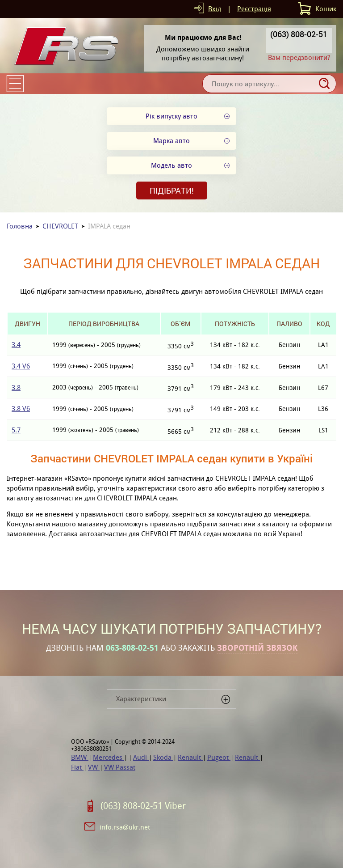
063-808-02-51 (132, 648)
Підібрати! (172, 191)
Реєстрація (254, 9)
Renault (190, 757)
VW (94, 767)
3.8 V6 (21, 409)
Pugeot (219, 757)
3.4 (16, 345)
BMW (80, 757)
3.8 (16, 387)
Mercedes (109, 757)
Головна (20, 226)
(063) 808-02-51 (299, 34)
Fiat (77, 767)
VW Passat (120, 767)
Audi (141, 757)
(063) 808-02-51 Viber (143, 806)
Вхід (215, 9)
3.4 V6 (21, 366)
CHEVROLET (60, 226)
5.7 (16, 430)
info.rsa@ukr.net (125, 827)
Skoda (163, 757)
